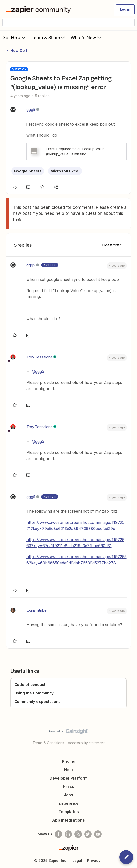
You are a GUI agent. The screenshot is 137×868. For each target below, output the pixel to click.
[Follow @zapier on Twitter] (88, 834)
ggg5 (31, 110)
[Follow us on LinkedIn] (68, 834)
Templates (69, 812)
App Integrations (68, 820)
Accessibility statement (86, 743)
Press (69, 786)
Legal (77, 860)
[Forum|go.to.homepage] (40, 9)
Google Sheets (28, 171)
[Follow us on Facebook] (58, 834)
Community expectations (37, 702)
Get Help (14, 37)
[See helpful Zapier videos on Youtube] (98, 834)
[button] (125, 9)
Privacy (94, 860)
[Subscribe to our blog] (78, 834)
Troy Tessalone (39, 357)
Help (68, 770)
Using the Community (34, 693)
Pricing (69, 761)
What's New (86, 37)
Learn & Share (49, 37)
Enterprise (68, 803)
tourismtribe (36, 610)
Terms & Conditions (48, 743)
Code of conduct (30, 685)
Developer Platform (68, 778)
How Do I (19, 51)
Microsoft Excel (65, 171)
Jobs (68, 795)
